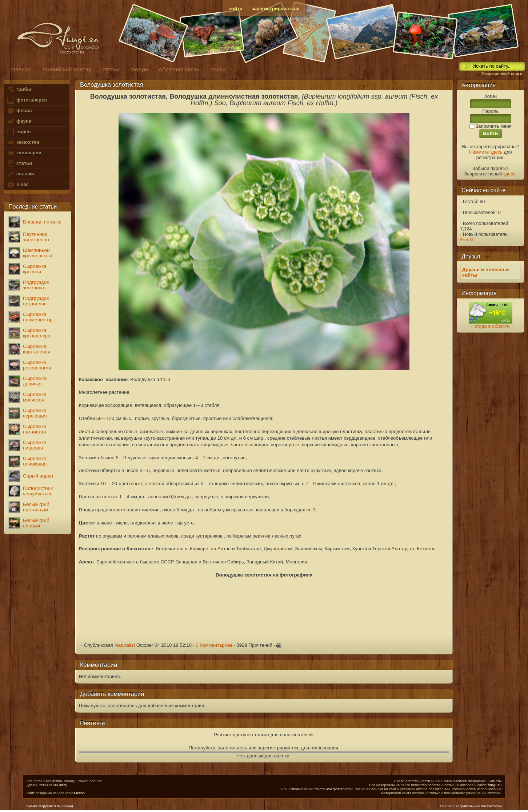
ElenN (467, 240)
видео (19, 132)
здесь (509, 174)
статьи (19, 164)
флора (19, 111)
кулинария (24, 153)
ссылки (20, 174)
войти (235, 9)
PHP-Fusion (75, 793)
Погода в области (490, 326)
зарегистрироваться (276, 9)
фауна (19, 121)
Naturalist (125, 645)
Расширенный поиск (502, 74)
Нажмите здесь (486, 152)
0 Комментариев (214, 645)
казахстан (23, 142)
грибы (19, 90)
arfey (63, 785)
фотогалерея (27, 100)
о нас (17, 185)
